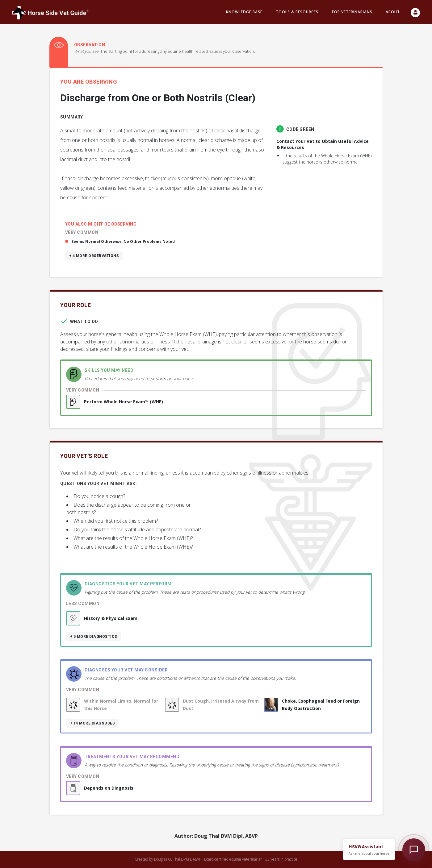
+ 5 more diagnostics (94, 637)
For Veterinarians (352, 12)
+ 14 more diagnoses (93, 723)
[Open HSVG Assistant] (414, 850)
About (393, 12)
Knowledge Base (244, 12)
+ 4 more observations (94, 256)
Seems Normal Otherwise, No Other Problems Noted (123, 241)
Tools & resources (297, 12)
